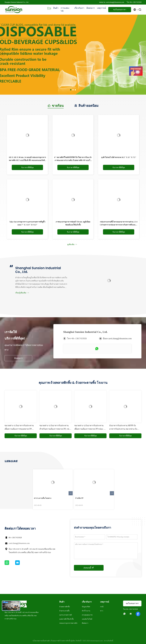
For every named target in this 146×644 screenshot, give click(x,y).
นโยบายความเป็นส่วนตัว (41, 641)
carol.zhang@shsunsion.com (19, 543)
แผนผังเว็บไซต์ (87, 619)
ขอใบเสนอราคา (120, 10)
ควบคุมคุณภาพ (87, 615)
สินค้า (56, 8)
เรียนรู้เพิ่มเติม (22, 293)
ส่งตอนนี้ (89, 568)
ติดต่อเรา (91, 8)
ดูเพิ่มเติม (72, 244)
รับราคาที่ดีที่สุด (27, 167)
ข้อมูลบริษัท (86, 607)
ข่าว (102, 611)
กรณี (102, 607)
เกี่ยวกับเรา (79, 8)
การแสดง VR (65, 9)
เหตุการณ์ (102, 8)
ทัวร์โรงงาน (86, 611)
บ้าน (49, 8)
